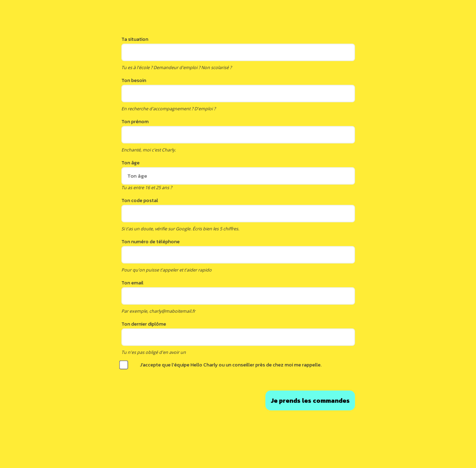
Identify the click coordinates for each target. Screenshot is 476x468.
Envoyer (310, 400)
